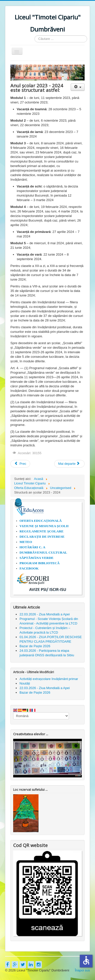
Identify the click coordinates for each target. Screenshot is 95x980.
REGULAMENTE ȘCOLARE (42, 531)
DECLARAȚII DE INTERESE (42, 537)
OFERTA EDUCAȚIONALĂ (41, 521)
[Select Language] (41, 716)
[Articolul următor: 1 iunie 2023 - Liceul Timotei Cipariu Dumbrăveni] (69, 464)
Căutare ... (35, 35)
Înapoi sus (82, 970)
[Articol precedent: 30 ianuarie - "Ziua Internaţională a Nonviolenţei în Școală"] (20, 464)
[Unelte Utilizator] (78, 87)
